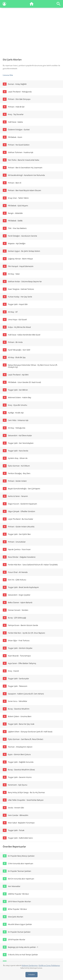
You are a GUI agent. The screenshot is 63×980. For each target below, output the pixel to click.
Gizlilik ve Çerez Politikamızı (49, 965)
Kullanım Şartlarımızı (30, 965)
